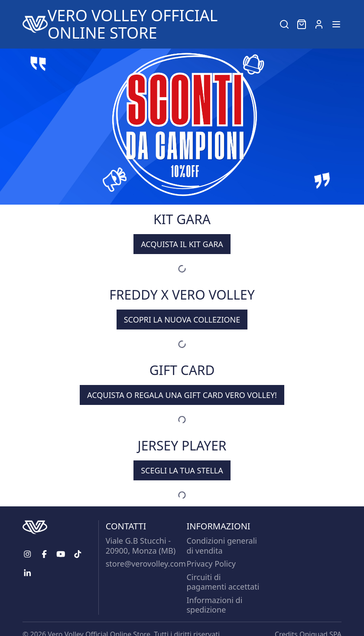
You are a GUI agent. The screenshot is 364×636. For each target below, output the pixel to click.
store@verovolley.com (146, 564)
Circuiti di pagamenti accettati (223, 582)
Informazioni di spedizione (214, 605)
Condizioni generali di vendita (222, 546)
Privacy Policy (211, 564)
